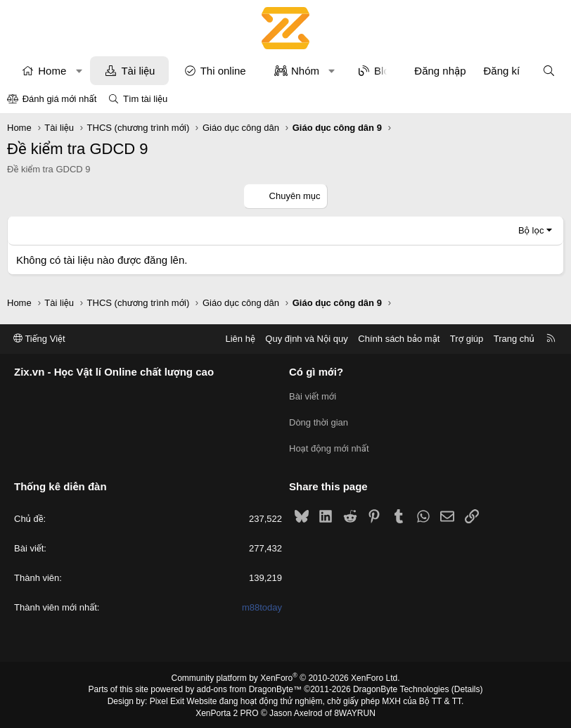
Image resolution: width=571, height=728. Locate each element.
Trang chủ (514, 339)
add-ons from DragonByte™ (249, 688)
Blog (385, 71)
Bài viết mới (313, 396)
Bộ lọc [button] (531, 230)
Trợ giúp (467, 339)
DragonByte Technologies (401, 688)
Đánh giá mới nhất (60, 99)
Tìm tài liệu (145, 99)
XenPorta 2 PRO (227, 711)
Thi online (223, 71)
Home (52, 71)
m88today (262, 606)
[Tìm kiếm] (549, 71)
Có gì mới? (316, 372)
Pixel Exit (167, 699)
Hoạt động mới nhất (329, 447)
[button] (79, 71)
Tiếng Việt (39, 339)
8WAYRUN (355, 711)
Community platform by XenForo (286, 676)
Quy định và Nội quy (307, 339)
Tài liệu (138, 71)
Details (467, 688)
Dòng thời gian (319, 422)
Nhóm (305, 71)
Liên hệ (240, 339)
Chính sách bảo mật (399, 339)
